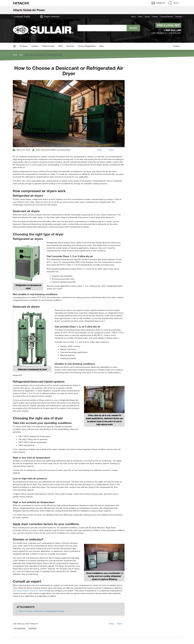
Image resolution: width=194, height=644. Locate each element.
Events (147, 16)
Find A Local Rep (168, 25)
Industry (35, 46)
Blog (102, 46)
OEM (60, 46)
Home (15, 55)
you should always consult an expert (28, 591)
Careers (155, 16)
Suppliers (179, 16)
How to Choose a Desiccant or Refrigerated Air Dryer (42, 611)
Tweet (111, 150)
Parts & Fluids (48, 46)
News (140, 16)
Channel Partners (167, 16)
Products (24, 46)
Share (100, 150)
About (133, 16)
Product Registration (87, 46)
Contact (176, 46)
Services (70, 46)
